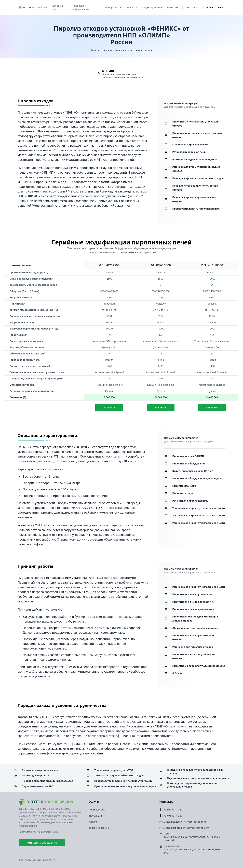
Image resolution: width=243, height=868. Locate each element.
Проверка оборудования (81, 7)
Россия (192, 7)
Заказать (109, 408)
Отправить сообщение (42, 843)
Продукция (113, 7)
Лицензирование (152, 7)
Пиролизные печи (124, 50)
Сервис (131, 7)
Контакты (172, 7)
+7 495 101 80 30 (215, 7)
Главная (95, 50)
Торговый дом (57, 7)
